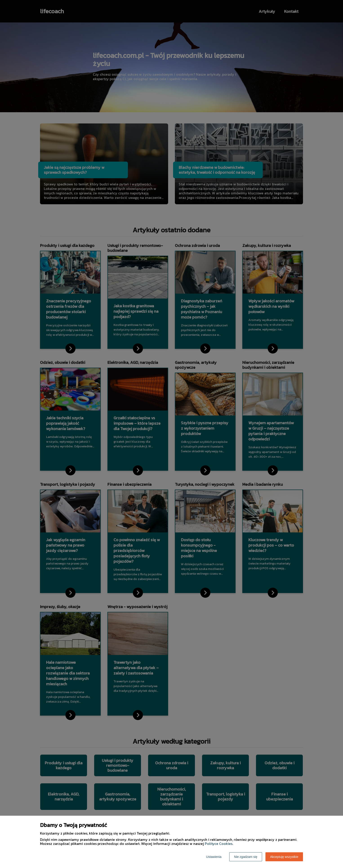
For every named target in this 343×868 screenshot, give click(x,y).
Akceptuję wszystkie (284, 857)
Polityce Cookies (219, 844)
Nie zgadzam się (246, 857)
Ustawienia (214, 857)
